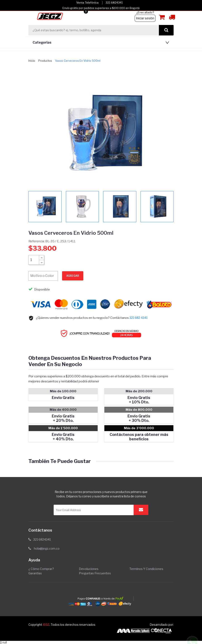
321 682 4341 (138, 318)
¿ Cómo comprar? (41, 569)
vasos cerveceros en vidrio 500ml (78, 61)
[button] (100, 42)
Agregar (73, 276)
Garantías (35, 573)
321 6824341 (114, 3)
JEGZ (46, 625)
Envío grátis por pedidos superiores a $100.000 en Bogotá (101, 8)
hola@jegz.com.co (47, 548)
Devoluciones (89, 569)
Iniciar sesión (145, 18)
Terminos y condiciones (146, 569)
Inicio (32, 61)
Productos (45, 61)
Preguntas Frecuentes (95, 573)
